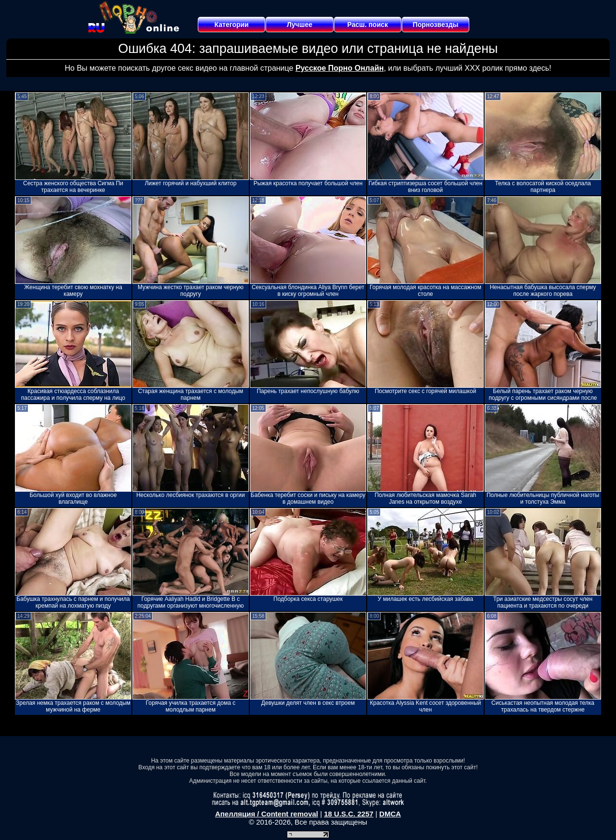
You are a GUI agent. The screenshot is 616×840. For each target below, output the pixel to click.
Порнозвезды (436, 25)
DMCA (390, 814)
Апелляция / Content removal (267, 814)
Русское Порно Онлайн (340, 68)
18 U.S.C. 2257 (349, 814)
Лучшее (300, 25)
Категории (232, 25)
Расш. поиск (367, 25)
